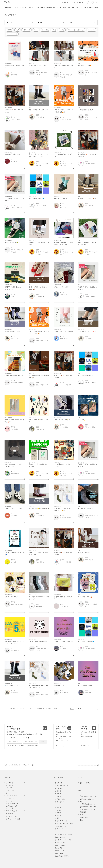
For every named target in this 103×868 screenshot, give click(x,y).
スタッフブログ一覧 (28, 765)
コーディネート (13, 34)
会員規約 (31, 746)
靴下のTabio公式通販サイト (12, 765)
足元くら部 (27, 30)
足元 (55, 30)
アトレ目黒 (46, 30)
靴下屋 (10, 30)
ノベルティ (92, 30)
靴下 (18, 30)
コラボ (62, 30)
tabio (36, 30)
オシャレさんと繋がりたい (77, 30)
